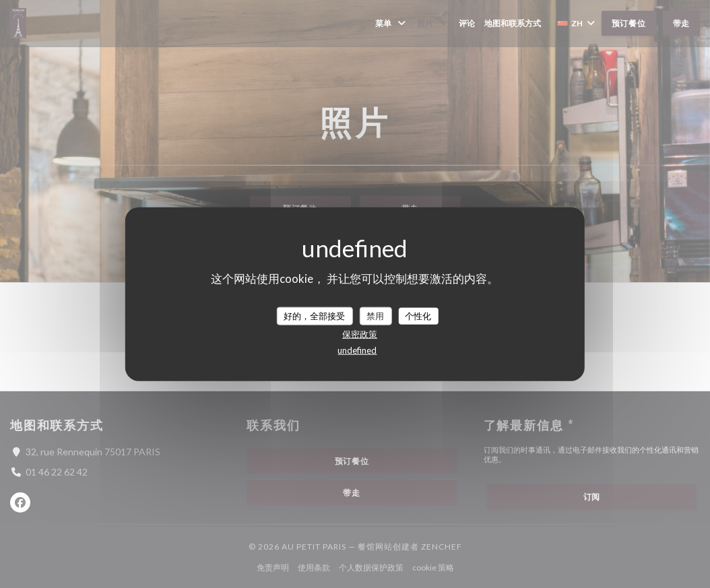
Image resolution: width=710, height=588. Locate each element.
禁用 (375, 315)
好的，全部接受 (314, 315)
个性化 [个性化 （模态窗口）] (418, 315)
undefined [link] (357, 350)
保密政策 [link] (360, 334)
